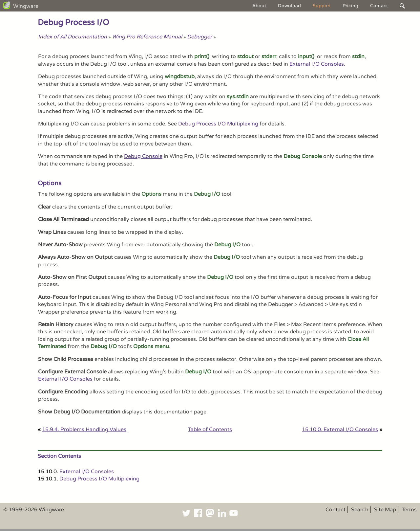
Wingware (26, 6)
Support (322, 6)
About (259, 6)
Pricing (350, 6)
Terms (409, 510)
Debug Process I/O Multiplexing (218, 124)
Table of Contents (210, 430)
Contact (379, 6)
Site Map (385, 510)
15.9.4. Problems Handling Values (84, 430)
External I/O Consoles (317, 64)
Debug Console (143, 156)
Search (360, 510)
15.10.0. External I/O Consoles (340, 430)
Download (289, 6)
